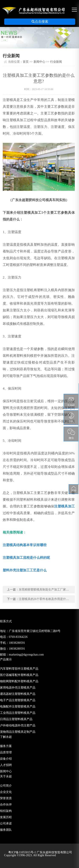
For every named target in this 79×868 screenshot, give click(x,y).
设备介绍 (6, 759)
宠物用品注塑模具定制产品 (18, 732)
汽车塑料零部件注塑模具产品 (19, 669)
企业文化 (6, 792)
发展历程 (6, 817)
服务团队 (6, 830)
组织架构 (6, 811)
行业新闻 (56, 62)
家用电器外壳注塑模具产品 (18, 688)
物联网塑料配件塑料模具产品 (19, 681)
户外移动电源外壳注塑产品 (18, 725)
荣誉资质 (6, 798)
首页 (26, 62)
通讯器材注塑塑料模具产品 (18, 694)
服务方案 (6, 746)
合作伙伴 (6, 805)
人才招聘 (6, 765)
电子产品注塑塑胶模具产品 (18, 700)
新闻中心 (39, 62)
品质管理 (6, 752)
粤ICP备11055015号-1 (22, 852)
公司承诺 (6, 824)
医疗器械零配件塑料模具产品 (19, 675)
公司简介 (6, 786)
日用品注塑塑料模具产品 (16, 719)
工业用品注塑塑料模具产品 (18, 713)
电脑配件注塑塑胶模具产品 (18, 707)
